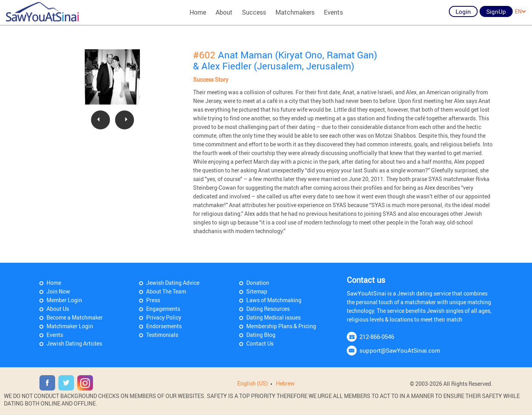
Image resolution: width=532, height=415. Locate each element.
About (224, 12)
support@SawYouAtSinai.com (400, 350)
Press (153, 300)
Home (198, 12)
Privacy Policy (164, 317)
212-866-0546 (377, 336)
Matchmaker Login (70, 326)
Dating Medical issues (273, 317)
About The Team (166, 291)
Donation (258, 283)
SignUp (496, 11)
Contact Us (260, 343)
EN (520, 11)
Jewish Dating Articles (74, 343)
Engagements (163, 309)
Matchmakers (295, 12)
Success (254, 12)
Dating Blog (261, 335)
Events (333, 12)
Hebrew (285, 383)
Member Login (64, 300)
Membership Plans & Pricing (281, 326)
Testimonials (162, 335)
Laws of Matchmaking (274, 300)
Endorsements (164, 326)
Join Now (58, 291)
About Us (58, 309)
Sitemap (257, 291)
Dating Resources (268, 309)
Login (463, 11)
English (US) (253, 383)
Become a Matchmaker (75, 317)
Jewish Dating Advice (173, 283)
